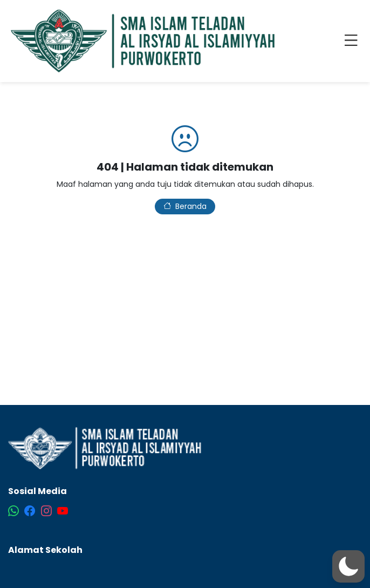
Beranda (185, 206)
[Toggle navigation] (353, 41)
